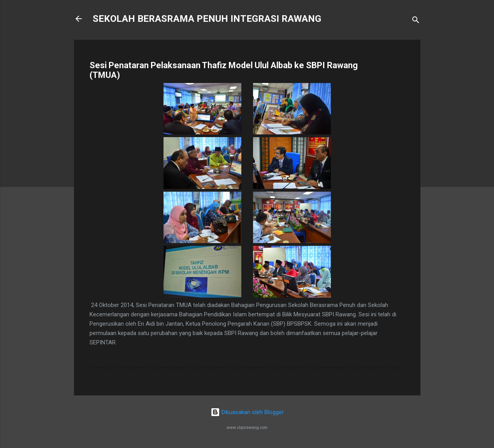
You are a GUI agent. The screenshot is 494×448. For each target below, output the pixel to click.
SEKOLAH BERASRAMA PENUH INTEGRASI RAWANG (207, 19)
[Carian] (416, 21)
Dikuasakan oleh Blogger (247, 412)
